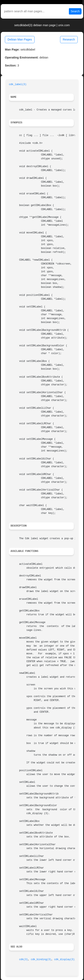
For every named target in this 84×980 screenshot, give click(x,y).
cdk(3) (24, 960)
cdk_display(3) (64, 960)
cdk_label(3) (18, 84)
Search (75, 11)
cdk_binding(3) (41, 960)
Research (69, 39)
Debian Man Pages (20, 39)
